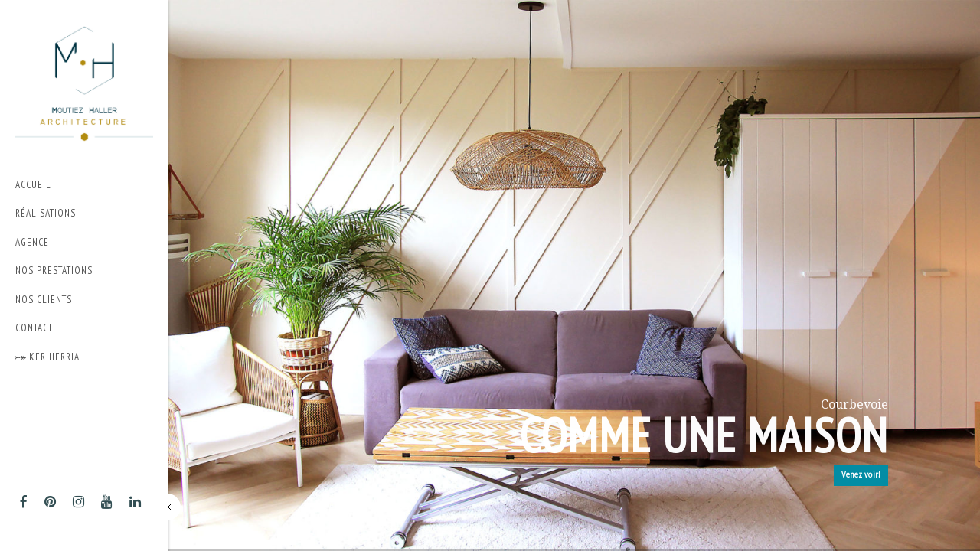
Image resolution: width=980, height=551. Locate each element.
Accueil (33, 185)
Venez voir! (861, 475)
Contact (34, 328)
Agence (32, 242)
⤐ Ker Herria (47, 357)
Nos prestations (81, 271)
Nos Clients (44, 300)
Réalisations (46, 213)
